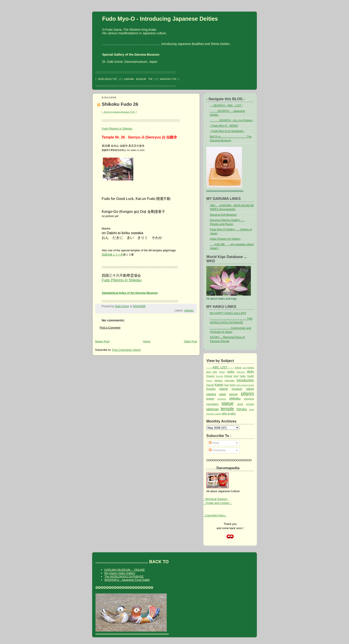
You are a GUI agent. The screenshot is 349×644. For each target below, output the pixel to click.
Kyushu (211, 389)
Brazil (222, 372)
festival (228, 376)
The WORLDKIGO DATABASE (124, 576)
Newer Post (102, 341)
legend (224, 389)
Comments (217, 450)
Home (147, 341)
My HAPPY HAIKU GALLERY (228, 313)
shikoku (189, 311)
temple (227, 409)
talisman (213, 409)
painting (211, 394)
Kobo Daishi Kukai (245, 385)
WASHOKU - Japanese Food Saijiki (127, 580)
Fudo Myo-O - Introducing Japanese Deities (160, 19)
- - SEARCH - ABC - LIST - (226, 106)
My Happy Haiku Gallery (120, 573)
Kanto (219, 385)
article (238, 368)
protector (222, 399)
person (233, 394)
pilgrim (247, 394)
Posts (214, 443)
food (236, 376)
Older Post (190, 341)
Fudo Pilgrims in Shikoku (117, 129)
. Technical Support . (216, 499)
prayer (210, 399)
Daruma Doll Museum (223, 215)
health (251, 376)
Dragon (210, 376)
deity (250, 371)
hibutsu (218, 380)
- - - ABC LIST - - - (220, 367)
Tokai (251, 409)
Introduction (245, 380)
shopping (249, 399)
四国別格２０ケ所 (112, 255)
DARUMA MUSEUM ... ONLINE (125, 570)
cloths (231, 372)
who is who (229, 414)
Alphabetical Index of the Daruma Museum (130, 293)
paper (223, 394)
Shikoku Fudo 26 (120, 104)
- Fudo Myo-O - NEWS (224, 126)
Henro (209, 381)
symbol (250, 404)
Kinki (232, 385)
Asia (244, 368)
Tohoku (241, 409)
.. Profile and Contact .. (218, 503)
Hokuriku (229, 380)
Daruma (241, 372)
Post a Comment (110, 328)
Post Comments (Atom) (126, 350)
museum (237, 389)
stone (240, 404)
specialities (212, 404)
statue (227, 403)
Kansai (210, 385)
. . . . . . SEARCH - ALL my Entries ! (232, 120)
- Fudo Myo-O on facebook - (227, 131)
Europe (219, 376)
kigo (227, 385)
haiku (243, 376)
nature (250, 389)
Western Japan (214, 414)
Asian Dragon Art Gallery (225, 239)
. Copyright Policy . (215, 516)
